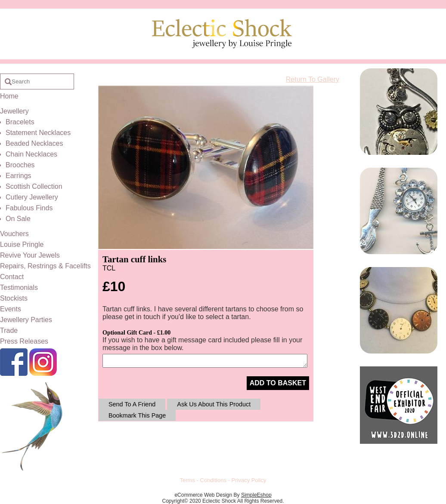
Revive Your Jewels (30, 255)
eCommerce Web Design (203, 495)
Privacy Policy (249, 480)
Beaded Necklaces (34, 143)
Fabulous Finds (29, 208)
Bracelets (20, 122)
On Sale (18, 219)
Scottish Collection (34, 186)
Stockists (14, 298)
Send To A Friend (132, 404)
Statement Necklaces (38, 133)
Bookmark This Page (137, 415)
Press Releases (24, 341)
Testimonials (19, 287)
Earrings (19, 176)
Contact (12, 277)
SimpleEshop (256, 495)
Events (11, 309)
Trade (9, 330)
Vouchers (14, 234)
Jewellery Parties (26, 320)
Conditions (213, 480)
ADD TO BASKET (278, 383)
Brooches (20, 165)
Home (9, 96)
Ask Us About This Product (214, 404)
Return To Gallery (313, 79)
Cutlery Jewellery (32, 197)
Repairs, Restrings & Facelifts (45, 266)
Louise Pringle (22, 244)
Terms (187, 480)
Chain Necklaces (31, 154)
